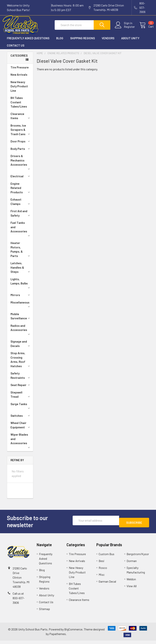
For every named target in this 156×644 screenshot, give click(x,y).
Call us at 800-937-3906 (19, 601)
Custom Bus (106, 557)
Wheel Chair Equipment (21, 428)
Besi (102, 564)
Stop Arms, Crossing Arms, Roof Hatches (21, 363)
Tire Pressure (20, 71)
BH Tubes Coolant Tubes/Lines (19, 106)
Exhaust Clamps (21, 205)
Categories (19, 59)
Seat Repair (21, 388)
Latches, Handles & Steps (21, 271)
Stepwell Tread (21, 398)
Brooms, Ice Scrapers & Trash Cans (21, 133)
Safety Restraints (21, 379)
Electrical (21, 180)
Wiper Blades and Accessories (21, 444)
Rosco (103, 571)
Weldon (131, 583)
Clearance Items (21, 119)
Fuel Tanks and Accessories (21, 232)
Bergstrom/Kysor (138, 557)
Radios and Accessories (21, 333)
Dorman (132, 564)
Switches (21, 419)
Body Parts (21, 152)
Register (125, 29)
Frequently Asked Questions (28, 42)
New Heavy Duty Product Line (19, 90)
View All (132, 589)
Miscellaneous (21, 308)
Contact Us (16, 49)
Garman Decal (107, 585)
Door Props (21, 145)
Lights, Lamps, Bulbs (21, 286)
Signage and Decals (21, 347)
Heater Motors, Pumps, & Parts (21, 253)
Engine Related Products (21, 191)
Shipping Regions (82, 42)
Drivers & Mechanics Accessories (21, 165)
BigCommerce (73, 633)
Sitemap (44, 612)
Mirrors (21, 298)
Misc (102, 578)
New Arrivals (19, 78)
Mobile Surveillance (21, 320)
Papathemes (58, 637)
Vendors (108, 42)
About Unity (130, 42)
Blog (60, 42)
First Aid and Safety (21, 217)
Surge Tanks (21, 409)
